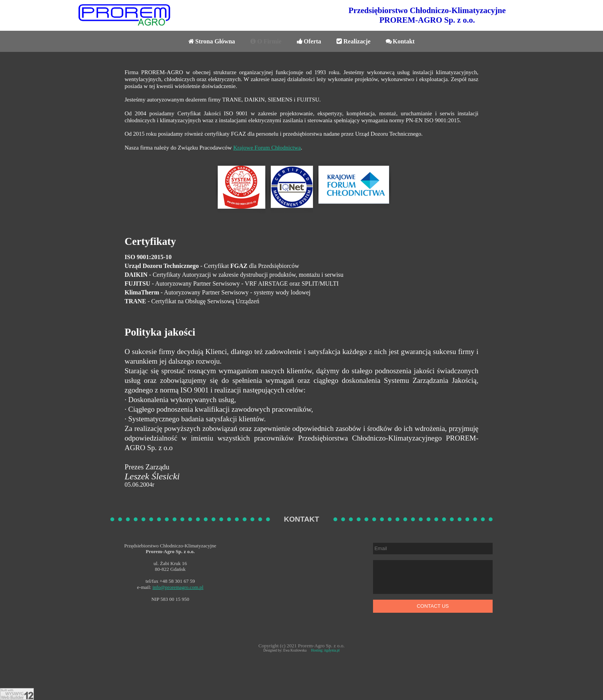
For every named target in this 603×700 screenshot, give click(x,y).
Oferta (309, 41)
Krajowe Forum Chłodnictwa (267, 148)
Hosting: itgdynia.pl (325, 650)
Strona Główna (212, 41)
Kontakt (400, 41)
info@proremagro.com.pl (178, 587)
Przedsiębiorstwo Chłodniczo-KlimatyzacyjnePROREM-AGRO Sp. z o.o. (427, 15)
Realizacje (353, 41)
